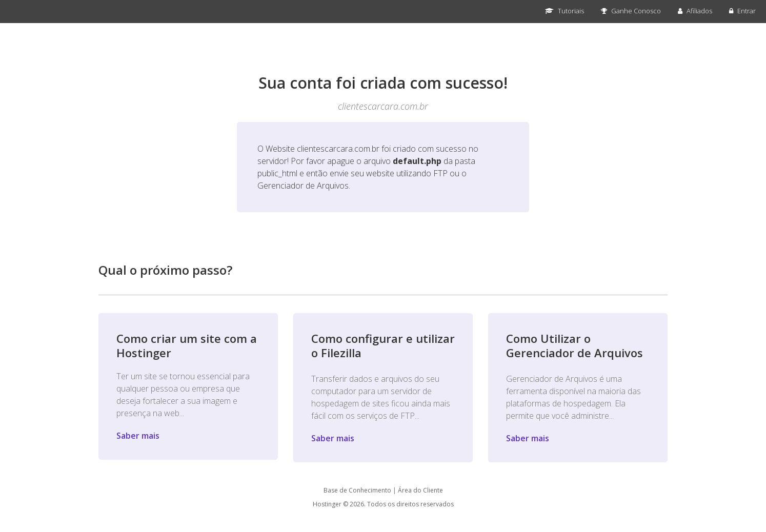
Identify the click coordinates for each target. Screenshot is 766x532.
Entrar (742, 11)
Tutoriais (565, 11)
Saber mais (138, 436)
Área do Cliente (420, 490)
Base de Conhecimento (357, 490)
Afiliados (695, 11)
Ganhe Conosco (631, 11)
